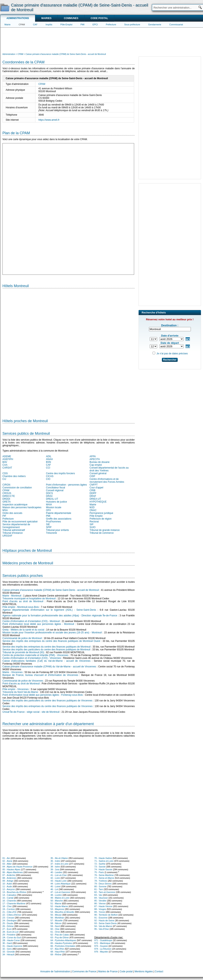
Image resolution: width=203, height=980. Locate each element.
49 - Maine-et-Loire (60, 898)
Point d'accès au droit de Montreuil (23, 601)
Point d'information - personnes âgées (66, 485)
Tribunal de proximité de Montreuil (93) (23, 652)
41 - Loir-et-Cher (59, 875)
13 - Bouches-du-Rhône (14, 892)
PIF (4, 516)
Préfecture (111, 24)
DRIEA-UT (95, 499)
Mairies (46, 18)
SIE (48, 524)
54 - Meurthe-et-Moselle (62, 912)
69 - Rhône (56, 954)
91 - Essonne (101, 918)
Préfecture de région (101, 519)
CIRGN (6, 485)
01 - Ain (6, 858)
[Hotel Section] (69, 352)
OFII (48, 510)
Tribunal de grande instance (105, 530)
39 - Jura (55, 869)
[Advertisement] (102, 40)
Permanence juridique (101, 513)
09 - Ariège (8, 881)
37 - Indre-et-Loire (59, 864)
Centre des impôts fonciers (60, 473)
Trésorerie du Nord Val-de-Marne (20, 692)
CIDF (92, 476)
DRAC (49, 496)
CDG (5, 473)
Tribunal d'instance (13, 533)
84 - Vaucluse (101, 898)
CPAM (22, 24)
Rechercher (170, 360)
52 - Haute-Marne (59, 906)
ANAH (49, 459)
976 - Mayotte (101, 952)
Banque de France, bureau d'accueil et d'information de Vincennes (40, 675)
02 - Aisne (7, 861)
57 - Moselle (57, 920)
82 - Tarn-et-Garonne (105, 892)
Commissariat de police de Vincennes (23, 681)
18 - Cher (7, 906)
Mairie (7, 24)
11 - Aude (7, 886)
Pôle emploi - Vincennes (15, 689)
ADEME (7, 456)
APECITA (95, 459)
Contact (159, 971)
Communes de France (84, 971)
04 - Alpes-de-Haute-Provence (17, 867)
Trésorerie (51, 533)
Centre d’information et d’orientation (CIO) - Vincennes (32, 658)
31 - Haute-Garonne (12, 946)
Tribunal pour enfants (57, 530)
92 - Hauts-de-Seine (104, 920)
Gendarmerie (155, 24)
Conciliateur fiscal (56, 488)
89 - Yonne (100, 912)
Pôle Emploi (96, 516)
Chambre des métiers (14, 476)
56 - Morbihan (57, 918)
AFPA (93, 456)
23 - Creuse (8, 918)
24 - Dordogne (10, 920)
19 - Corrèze (9, 909)
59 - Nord (55, 926)
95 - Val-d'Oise (102, 929)
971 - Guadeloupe (103, 940)
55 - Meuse (56, 915)
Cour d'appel (96, 488)
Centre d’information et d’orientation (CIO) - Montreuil (31, 621)
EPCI (95, 24)
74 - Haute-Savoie (103, 869)
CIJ (4, 479)
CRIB (92, 490)
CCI (48, 468)
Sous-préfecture (132, 24)
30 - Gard (7, 943)
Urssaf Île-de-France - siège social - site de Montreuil (31, 712)
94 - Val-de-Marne (103, 926)
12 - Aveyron (9, 889)
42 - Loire (55, 878)
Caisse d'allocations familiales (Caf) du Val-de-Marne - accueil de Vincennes (46, 661)
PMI (82, 24)
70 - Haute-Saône (103, 858)
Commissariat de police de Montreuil (22, 638)
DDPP (93, 493)
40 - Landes (56, 872)
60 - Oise (55, 929)
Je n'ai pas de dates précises (172, 354)
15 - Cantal (8, 898)
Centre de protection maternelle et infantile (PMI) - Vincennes (35, 655)
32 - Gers (7, 949)
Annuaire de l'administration (55, 971)
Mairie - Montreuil (12, 596)
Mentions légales (144, 971)
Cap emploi (96, 465)
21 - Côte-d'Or (9, 912)
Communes (71, 18)
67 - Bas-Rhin (57, 949)
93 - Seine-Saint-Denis (106, 923)
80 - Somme (100, 886)
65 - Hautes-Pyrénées (61, 943)
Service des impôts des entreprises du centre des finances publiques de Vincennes (48, 706)
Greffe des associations (59, 519)
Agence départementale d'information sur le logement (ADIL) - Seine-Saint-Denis (49, 610)
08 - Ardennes (9, 878)
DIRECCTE (9, 496)
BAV (5, 462)
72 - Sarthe (100, 864)
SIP (91, 524)
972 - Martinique (103, 943)
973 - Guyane (101, 946)
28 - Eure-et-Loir (11, 932)
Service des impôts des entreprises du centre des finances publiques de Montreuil (46, 647)
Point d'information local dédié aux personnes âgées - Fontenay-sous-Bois (43, 695)
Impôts (49, 24)
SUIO (92, 527)
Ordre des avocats (12, 513)
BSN (49, 462)
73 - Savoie (100, 867)
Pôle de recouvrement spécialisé (20, 522)
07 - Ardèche (9, 875)
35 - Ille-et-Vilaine (59, 858)
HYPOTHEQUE (98, 502)
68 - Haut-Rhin (58, 952)
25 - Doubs (8, 923)
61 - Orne (55, 932)
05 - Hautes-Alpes (11, 869)
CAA (5, 465)
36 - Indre (55, 861)
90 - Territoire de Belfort (106, 915)
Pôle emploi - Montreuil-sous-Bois (21, 607)
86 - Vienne (100, 903)
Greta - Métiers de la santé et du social (23, 630)
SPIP (49, 527)
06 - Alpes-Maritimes (13, 872)
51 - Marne (56, 903)
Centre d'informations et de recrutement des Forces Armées (107, 480)
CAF (35, 24)
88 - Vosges (100, 909)
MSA (5, 510)
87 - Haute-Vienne (103, 906)
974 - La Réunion (103, 949)
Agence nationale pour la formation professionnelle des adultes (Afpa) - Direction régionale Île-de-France (60, 616)
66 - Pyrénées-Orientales (63, 946)
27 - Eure (7, 929)
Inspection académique (15, 505)
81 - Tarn (99, 889)
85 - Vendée (100, 901)
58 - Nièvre (56, 923)
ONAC (93, 510)
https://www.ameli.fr (49, 120)
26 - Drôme (8, 926)
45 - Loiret (56, 886)
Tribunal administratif (14, 530)
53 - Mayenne (57, 909)
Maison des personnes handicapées (22, 507)
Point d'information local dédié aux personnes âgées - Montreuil (38, 624)
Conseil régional (55, 490)
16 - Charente (9, 901)
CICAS (50, 476)
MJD (92, 507)
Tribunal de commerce (102, 533)
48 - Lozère (56, 895)
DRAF (93, 496)
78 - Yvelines (101, 881)
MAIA (49, 505)
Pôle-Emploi (66, 24)
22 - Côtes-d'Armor (12, 915)
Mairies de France (108, 971)
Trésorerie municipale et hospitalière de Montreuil (29, 599)
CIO (48, 479)
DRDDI (6, 499)
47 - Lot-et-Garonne (60, 892)
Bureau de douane (100, 462)
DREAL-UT (52, 499)
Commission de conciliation (17, 488)
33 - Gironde (9, 952)
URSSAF (7, 536)
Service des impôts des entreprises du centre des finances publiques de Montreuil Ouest (51, 641)
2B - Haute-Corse (11, 940)
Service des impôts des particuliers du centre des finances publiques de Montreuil (46, 650)
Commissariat (176, 24)
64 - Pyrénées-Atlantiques (63, 940)
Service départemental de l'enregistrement (16, 526)
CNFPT (94, 485)
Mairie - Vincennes (12, 672)
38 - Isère (55, 867)
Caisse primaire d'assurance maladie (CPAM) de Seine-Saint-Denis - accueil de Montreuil (51, 590)
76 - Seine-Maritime (104, 875)
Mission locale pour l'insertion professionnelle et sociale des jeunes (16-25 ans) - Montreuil (52, 633)
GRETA (6, 502)
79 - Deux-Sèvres (103, 884)
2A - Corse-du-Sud (12, 937)
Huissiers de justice (56, 502)
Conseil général (98, 473)
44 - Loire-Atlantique (60, 884)
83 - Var (98, 895)
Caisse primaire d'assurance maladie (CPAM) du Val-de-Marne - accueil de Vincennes (49, 667)
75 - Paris (99, 872)
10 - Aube (7, 884)
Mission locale (54, 507)
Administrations (18, 18)
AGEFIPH (8, 459)
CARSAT (7, 468)
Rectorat (94, 522)
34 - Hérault (8, 954)
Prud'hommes (53, 522)
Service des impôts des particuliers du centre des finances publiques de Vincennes (47, 701)
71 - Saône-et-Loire (104, 861)
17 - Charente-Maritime (14, 903)
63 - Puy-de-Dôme (60, 937)
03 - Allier (7, 864)
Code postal (99, 18)
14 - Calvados (9, 895)
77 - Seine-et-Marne (104, 878)
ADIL (49, 456)
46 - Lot (54, 889)
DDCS (49, 493)
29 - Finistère (9, 935)
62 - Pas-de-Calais (60, 935)
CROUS (7, 493)
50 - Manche (57, 901)
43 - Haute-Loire (59, 881)
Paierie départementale (59, 513)
